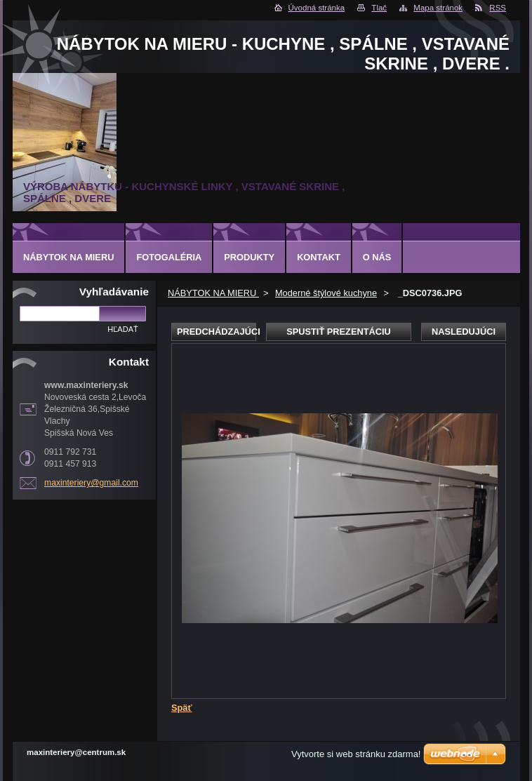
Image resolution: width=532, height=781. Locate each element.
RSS (498, 8)
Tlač (379, 8)
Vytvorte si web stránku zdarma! (356, 754)
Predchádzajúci (217, 332)
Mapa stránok (438, 8)
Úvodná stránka (317, 8)
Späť (182, 708)
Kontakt (319, 257)
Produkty (249, 257)
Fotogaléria (169, 257)
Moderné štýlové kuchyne (326, 293)
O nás (377, 257)
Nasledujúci (464, 332)
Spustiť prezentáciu (339, 332)
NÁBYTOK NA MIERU (213, 293)
